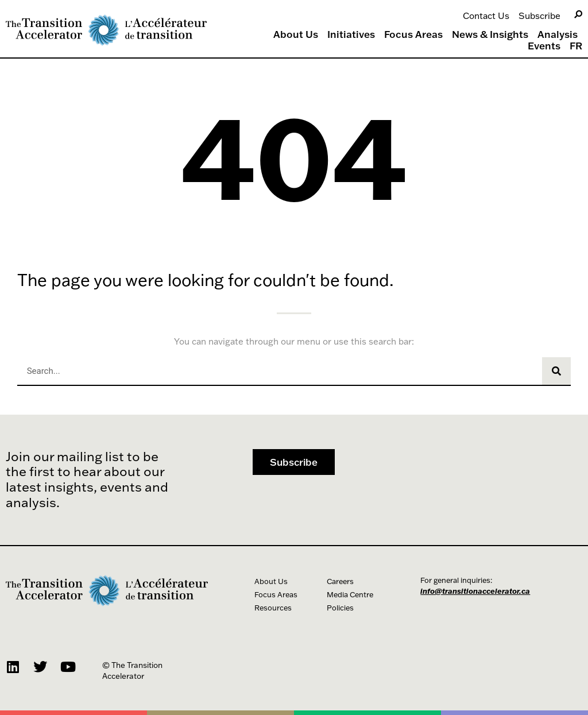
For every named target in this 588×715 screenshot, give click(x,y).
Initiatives (351, 34)
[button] (294, 462)
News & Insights (490, 34)
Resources (273, 608)
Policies (340, 608)
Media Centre (350, 594)
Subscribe (539, 16)
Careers (340, 581)
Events (544, 46)
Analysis (558, 34)
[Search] (578, 15)
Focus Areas (413, 34)
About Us (296, 34)
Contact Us (486, 16)
